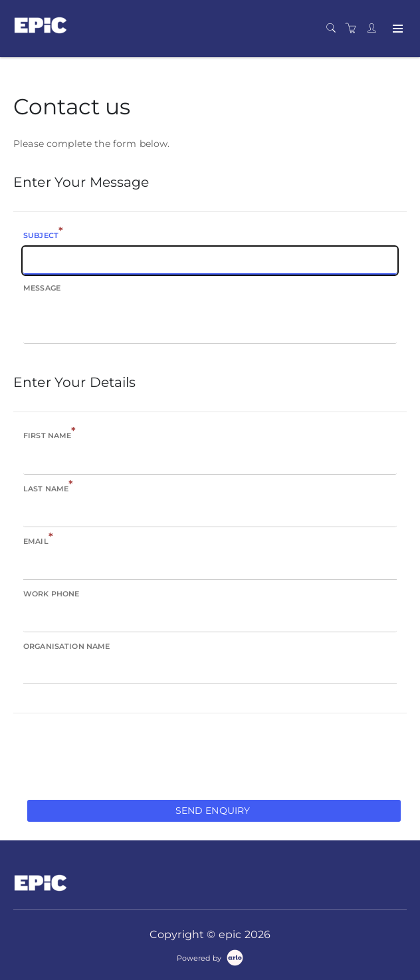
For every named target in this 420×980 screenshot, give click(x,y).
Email (38, 540)
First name (50, 434)
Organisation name (66, 646)
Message (42, 288)
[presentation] (114, 755)
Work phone (51, 594)
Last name (48, 488)
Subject (43, 234)
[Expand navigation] (396, 29)
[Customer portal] (375, 29)
